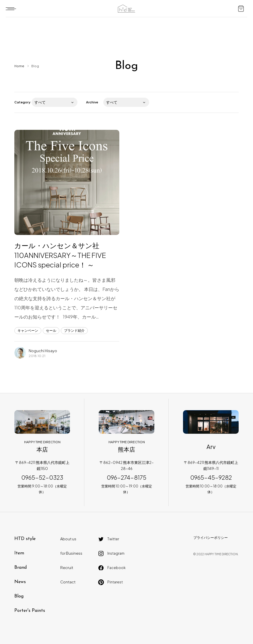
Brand (21, 568)
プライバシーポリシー (211, 538)
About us (68, 539)
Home (19, 66)
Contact (68, 582)
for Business (71, 553)
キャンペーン (28, 330)
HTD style (25, 539)
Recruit (67, 568)
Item (19, 553)
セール (51, 330)
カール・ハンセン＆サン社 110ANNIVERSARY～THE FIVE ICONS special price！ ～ (60, 255)
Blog (19, 596)
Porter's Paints (30, 611)
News (20, 582)
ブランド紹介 (74, 330)
